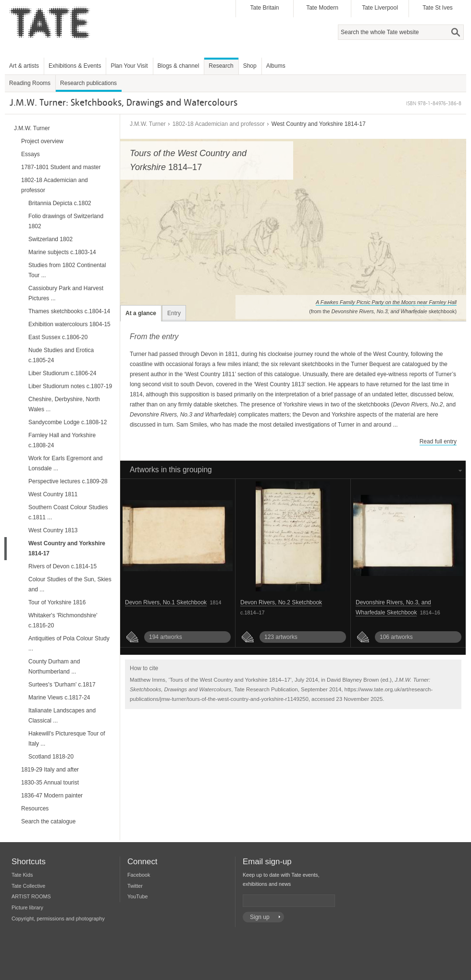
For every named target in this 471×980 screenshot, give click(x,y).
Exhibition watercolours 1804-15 (69, 324)
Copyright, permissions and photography (58, 919)
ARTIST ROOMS (31, 896)
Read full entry (438, 441)
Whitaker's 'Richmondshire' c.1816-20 (63, 620)
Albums (276, 66)
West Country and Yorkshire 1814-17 (67, 548)
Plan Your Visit (129, 66)
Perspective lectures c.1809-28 (68, 481)
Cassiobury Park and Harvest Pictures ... (66, 293)
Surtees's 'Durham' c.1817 (62, 685)
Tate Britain (264, 8)
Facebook (139, 875)
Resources (35, 808)
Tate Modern (322, 8)
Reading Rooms (30, 83)
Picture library (27, 907)
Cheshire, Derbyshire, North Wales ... (64, 404)
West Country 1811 (53, 494)
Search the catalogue (48, 821)
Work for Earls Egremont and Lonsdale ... (66, 463)
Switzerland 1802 (50, 239)
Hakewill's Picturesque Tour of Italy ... (67, 739)
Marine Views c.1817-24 (59, 698)
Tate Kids (22, 875)
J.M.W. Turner (148, 124)
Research (221, 66)
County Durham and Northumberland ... (54, 667)
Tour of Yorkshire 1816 (57, 602)
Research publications (88, 83)
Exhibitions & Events (75, 66)
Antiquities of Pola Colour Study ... (69, 643)
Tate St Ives (438, 8)
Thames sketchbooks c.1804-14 (69, 311)
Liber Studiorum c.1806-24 (62, 373)
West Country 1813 (53, 530)
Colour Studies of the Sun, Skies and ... (70, 584)
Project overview (42, 141)
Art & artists (24, 66)
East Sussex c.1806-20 (58, 337)
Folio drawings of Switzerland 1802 (66, 221)
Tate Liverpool (380, 8)
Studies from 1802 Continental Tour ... (67, 270)
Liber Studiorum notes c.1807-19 (70, 386)
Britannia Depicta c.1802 (60, 203)
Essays (31, 154)
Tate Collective (28, 886)
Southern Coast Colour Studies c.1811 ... (68, 512)
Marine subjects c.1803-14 (62, 252)
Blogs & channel (179, 66)
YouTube (137, 896)
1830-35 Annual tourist (50, 783)
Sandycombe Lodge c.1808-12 (68, 422)
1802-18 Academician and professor (219, 124)
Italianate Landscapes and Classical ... (62, 716)
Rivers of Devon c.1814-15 (62, 566)
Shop (250, 66)
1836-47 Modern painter (52, 796)
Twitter (135, 886)
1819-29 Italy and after (50, 770)
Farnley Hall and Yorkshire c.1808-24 (62, 440)
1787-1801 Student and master (61, 167)
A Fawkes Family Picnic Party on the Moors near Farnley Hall (386, 302)
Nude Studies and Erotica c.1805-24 (61, 355)
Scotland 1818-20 (51, 757)
